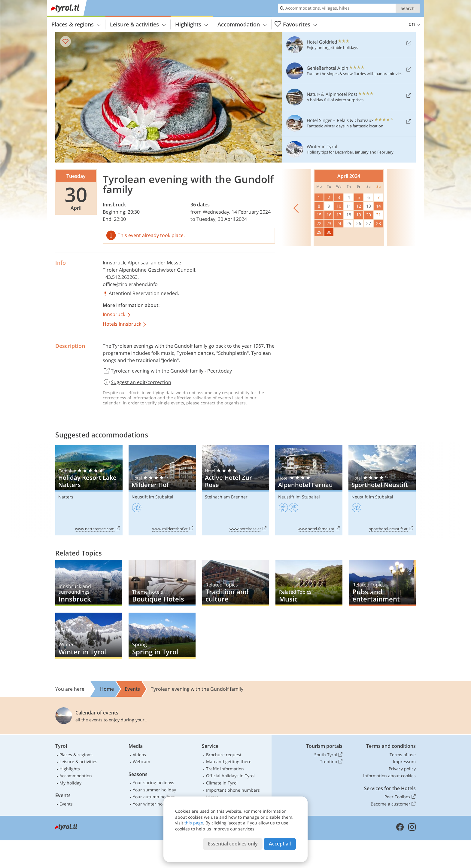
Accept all (280, 844)
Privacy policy (402, 769)
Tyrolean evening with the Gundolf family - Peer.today (167, 371)
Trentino (331, 762)
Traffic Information (225, 769)
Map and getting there (229, 761)
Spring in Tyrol (162, 636)
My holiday (70, 783)
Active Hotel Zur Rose (235, 490)
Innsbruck (114, 205)
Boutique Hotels (162, 583)
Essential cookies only (233, 844)
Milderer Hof (162, 490)
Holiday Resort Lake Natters (89, 490)
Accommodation (242, 24)
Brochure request (224, 755)
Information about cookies (389, 776)
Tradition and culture (235, 583)
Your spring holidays (153, 783)
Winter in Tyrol (89, 636)
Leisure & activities (138, 24)
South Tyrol (328, 755)
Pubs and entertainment (382, 583)
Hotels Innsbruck (125, 324)
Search (408, 8)
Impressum (404, 761)
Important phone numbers (233, 790)
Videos (139, 755)
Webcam (141, 761)
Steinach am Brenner (226, 497)
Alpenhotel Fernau (309, 490)
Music (309, 583)
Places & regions (76, 24)
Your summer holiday (154, 790)
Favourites (296, 24)
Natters (66, 497)
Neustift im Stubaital (152, 497)
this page (194, 823)
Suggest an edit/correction (137, 382)
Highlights (192, 24)
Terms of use (403, 755)
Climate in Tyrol (222, 783)
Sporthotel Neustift (382, 490)
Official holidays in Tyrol (230, 776)
